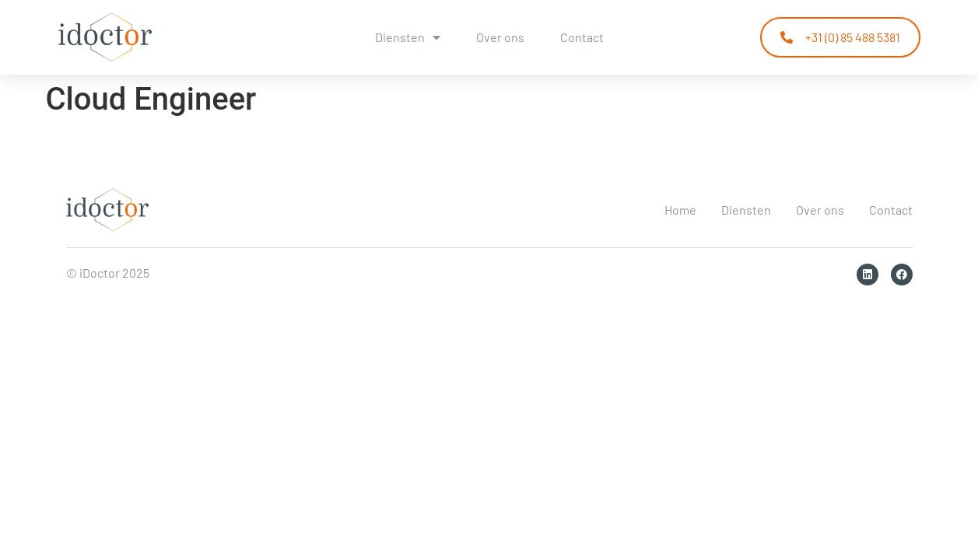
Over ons (500, 37)
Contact (582, 37)
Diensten (408, 37)
